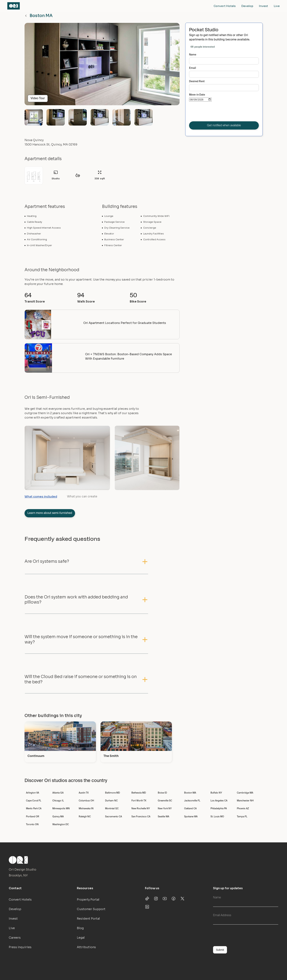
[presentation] (217, 112)
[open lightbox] (102, 66)
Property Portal (88, 900)
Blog (80, 928)
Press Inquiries (20, 947)
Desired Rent (197, 81)
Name (193, 55)
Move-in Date (197, 95)
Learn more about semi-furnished (50, 513)
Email (193, 68)
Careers (15, 938)
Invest (263, 6)
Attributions (86, 947)
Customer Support (91, 909)
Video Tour (38, 98)
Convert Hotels (225, 6)
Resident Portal (88, 919)
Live (277, 6)
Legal (81, 938)
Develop (247, 6)
